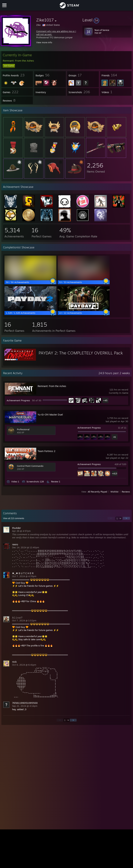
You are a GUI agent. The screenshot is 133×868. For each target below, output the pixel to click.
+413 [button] (114, 473)
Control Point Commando (30, 466)
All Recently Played (97, 492)
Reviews (126, 492)
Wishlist (114, 492)
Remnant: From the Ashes (52, 386)
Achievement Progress (18, 400)
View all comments (14, 518)
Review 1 (56, 482)
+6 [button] (114, 437)
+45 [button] (105, 400)
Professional (23, 429)
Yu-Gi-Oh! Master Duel (50, 415)
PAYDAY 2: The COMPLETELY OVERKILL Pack (81, 353)
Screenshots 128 (35, 482)
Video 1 (15, 482)
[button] (107, 20)
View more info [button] (44, 42)
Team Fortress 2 (46, 451)
